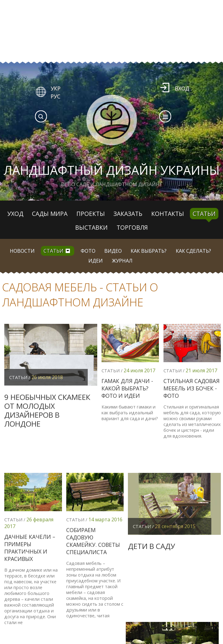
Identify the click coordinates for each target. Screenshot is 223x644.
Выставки (91, 227)
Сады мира (50, 214)
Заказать (128, 214)
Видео (113, 251)
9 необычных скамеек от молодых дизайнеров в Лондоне (47, 410)
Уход (15, 214)
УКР (56, 88)
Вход (182, 88)
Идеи (96, 261)
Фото (88, 251)
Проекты (91, 214)
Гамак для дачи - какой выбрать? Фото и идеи (127, 388)
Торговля (132, 227)
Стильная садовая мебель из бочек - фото (192, 388)
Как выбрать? (149, 251)
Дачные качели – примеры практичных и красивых (30, 548)
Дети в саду (152, 546)
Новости (22, 251)
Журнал (122, 261)
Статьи (204, 214)
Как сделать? (193, 251)
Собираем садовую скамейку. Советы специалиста (93, 541)
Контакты (168, 214)
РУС (56, 96)
